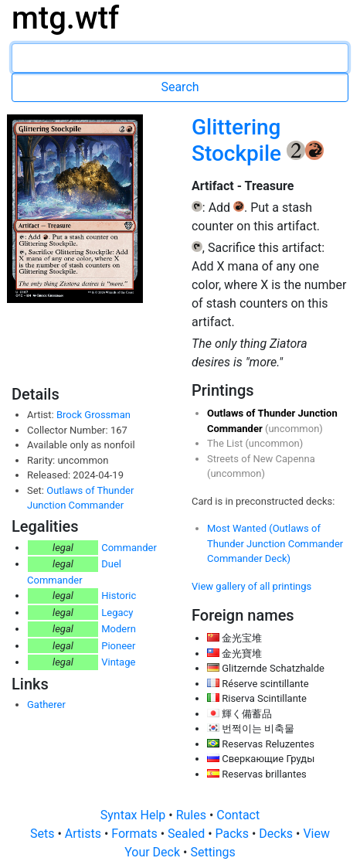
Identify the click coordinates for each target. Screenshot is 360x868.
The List (226, 443)
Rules (193, 815)
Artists (85, 834)
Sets (44, 834)
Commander (129, 548)
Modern (119, 629)
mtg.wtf (65, 18)
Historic (119, 596)
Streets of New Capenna (261, 459)
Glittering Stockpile (239, 140)
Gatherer (46, 705)
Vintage (118, 662)
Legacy (117, 613)
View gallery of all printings (251, 586)
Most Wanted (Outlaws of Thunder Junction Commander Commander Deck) (275, 543)
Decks (277, 834)
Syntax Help (135, 815)
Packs (234, 834)
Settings (212, 852)
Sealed (188, 834)
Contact (238, 815)
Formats (136, 834)
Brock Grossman (93, 415)
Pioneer (118, 646)
